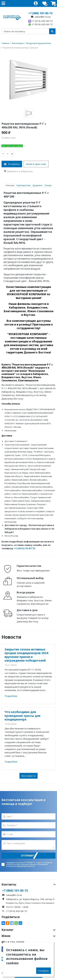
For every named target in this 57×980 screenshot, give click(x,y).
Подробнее (11, 696)
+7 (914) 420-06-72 (40, 21)
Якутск (22, 903)
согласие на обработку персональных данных (29, 863)
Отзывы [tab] (48, 185)
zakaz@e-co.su (40, 17)
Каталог (28, 930)
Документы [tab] (37, 185)
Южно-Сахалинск (33, 903)
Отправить (29, 856)
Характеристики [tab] (23, 185)
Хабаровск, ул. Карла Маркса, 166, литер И (30, 899)
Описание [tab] (10, 185)
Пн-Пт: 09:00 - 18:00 (17, 907)
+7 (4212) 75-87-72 (24, 548)
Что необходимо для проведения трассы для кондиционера (22, 716)
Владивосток (12, 903)
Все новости (29, 776)
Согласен (44, 971)
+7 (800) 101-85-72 (40, 13)
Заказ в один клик (36, 164)
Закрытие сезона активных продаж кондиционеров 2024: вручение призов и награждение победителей (27, 655)
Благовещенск (48, 903)
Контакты (28, 884)
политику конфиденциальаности (20, 866)
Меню (28, 936)
